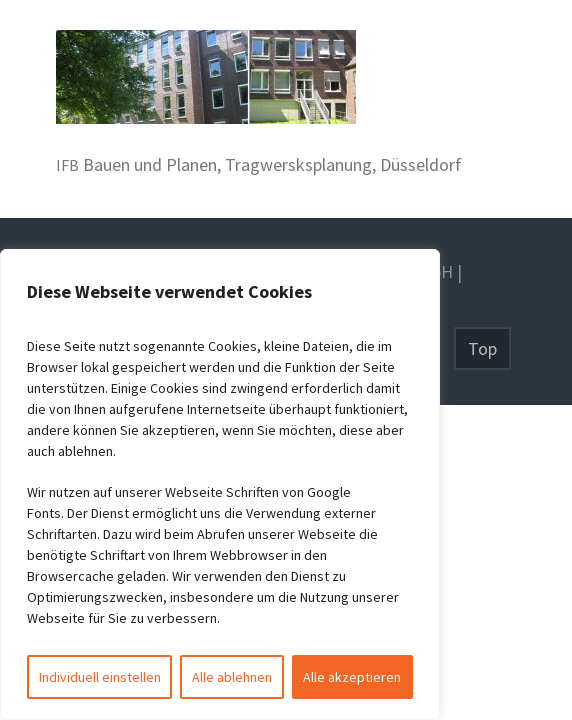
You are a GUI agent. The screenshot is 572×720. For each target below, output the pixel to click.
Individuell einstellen (100, 677)
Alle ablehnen (232, 677)
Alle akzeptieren (352, 677)
